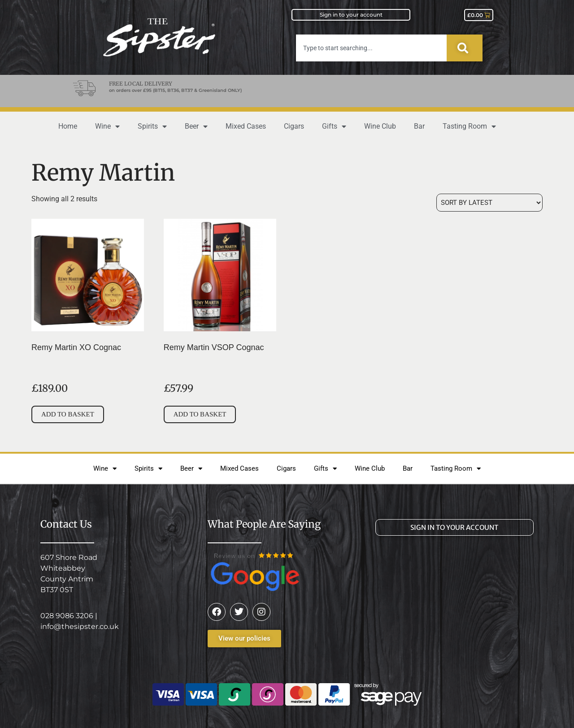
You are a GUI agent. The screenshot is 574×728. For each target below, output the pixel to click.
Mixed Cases (246, 126)
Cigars (294, 126)
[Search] (465, 48)
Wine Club (380, 126)
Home (68, 126)
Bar (419, 126)
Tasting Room (469, 126)
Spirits (152, 126)
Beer (196, 126)
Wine (107, 126)
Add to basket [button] (68, 414)
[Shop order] (489, 203)
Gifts (334, 126)
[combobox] (371, 48)
